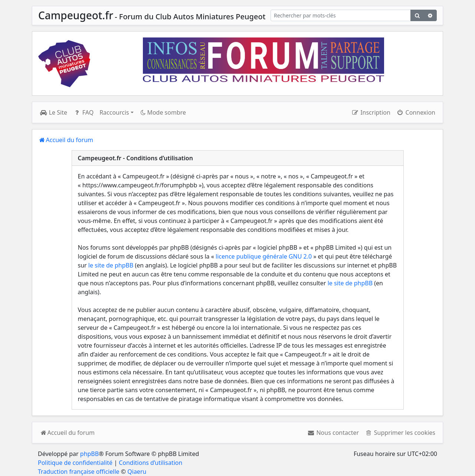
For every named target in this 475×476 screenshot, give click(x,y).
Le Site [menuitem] (53, 112)
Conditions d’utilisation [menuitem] (150, 463)
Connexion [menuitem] (416, 112)
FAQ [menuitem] (83, 112)
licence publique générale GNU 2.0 (264, 256)
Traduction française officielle (79, 472)
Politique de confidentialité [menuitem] (75, 463)
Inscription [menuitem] (371, 112)
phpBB (89, 454)
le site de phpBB (111, 265)
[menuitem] (333, 433)
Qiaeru (137, 472)
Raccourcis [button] (114, 112)
